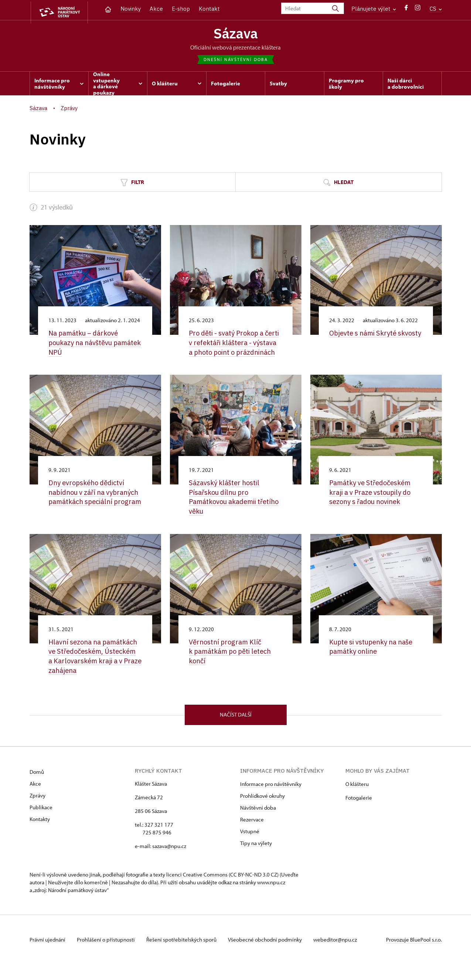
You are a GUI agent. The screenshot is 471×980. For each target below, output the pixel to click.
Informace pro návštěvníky (271, 800)
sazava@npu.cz (169, 862)
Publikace (41, 823)
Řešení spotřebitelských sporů (185, 955)
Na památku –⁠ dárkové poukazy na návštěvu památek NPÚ (86, 345)
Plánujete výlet (374, 9)
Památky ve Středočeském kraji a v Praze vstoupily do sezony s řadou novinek (372, 505)
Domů (37, 788)
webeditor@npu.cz (341, 955)
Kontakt (209, 9)
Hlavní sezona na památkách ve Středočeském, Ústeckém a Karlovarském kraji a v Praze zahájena (95, 671)
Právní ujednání (48, 955)
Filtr (132, 184)
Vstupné (250, 847)
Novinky (131, 9)
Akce (156, 9)
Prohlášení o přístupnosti (108, 955)
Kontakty (40, 835)
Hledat (338, 184)
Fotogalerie (359, 814)
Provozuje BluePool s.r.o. (414, 955)
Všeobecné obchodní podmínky (270, 955)
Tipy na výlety (256, 859)
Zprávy (37, 811)
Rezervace (252, 835)
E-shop (181, 9)
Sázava (236, 34)
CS (436, 9)
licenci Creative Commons (197, 890)
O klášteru (357, 800)
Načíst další (236, 730)
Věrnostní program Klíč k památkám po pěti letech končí (233, 666)
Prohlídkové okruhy (262, 812)
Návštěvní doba (258, 824)
